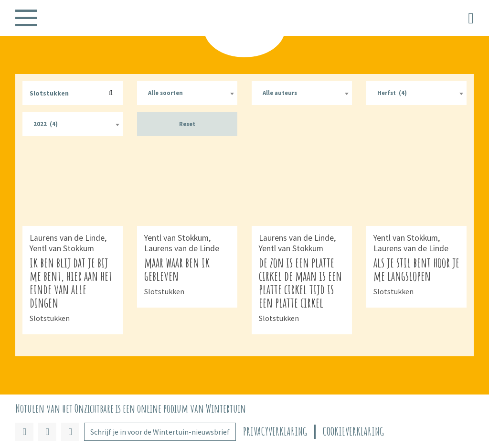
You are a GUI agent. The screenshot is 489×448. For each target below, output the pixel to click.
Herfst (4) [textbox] (392, 93)
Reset (187, 124)
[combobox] (187, 93)
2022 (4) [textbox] (46, 124)
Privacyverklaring (275, 432)
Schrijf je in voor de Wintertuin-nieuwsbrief (160, 432)
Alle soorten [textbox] (165, 93)
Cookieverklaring (353, 432)
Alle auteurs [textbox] (280, 93)
